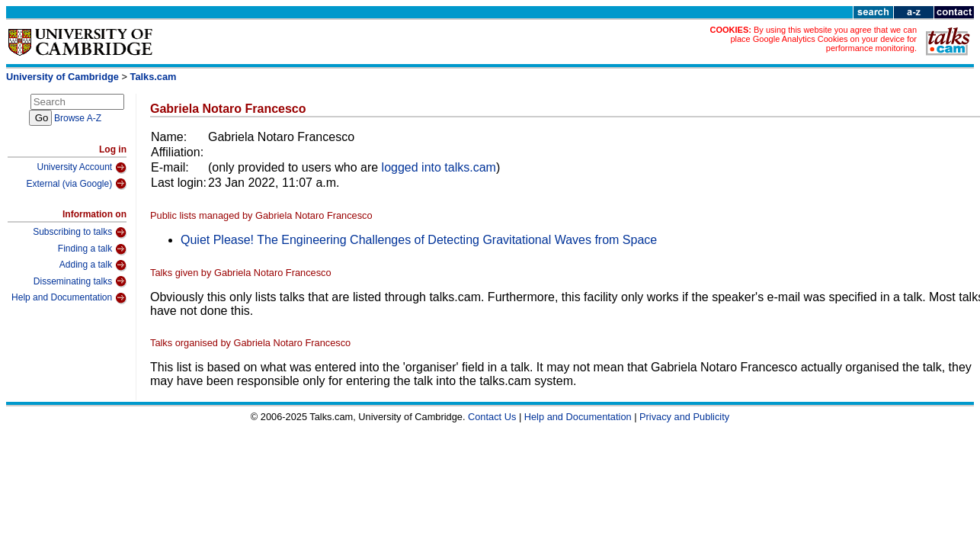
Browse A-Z (78, 118)
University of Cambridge (62, 77)
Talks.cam (154, 77)
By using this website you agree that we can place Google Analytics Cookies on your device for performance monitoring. (823, 39)
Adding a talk (93, 265)
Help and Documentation (69, 298)
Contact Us (492, 417)
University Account (82, 168)
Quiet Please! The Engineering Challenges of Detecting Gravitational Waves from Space (419, 240)
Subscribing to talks (80, 233)
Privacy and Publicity (684, 417)
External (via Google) (76, 184)
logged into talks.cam (439, 167)
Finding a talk (92, 249)
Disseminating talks (80, 281)
